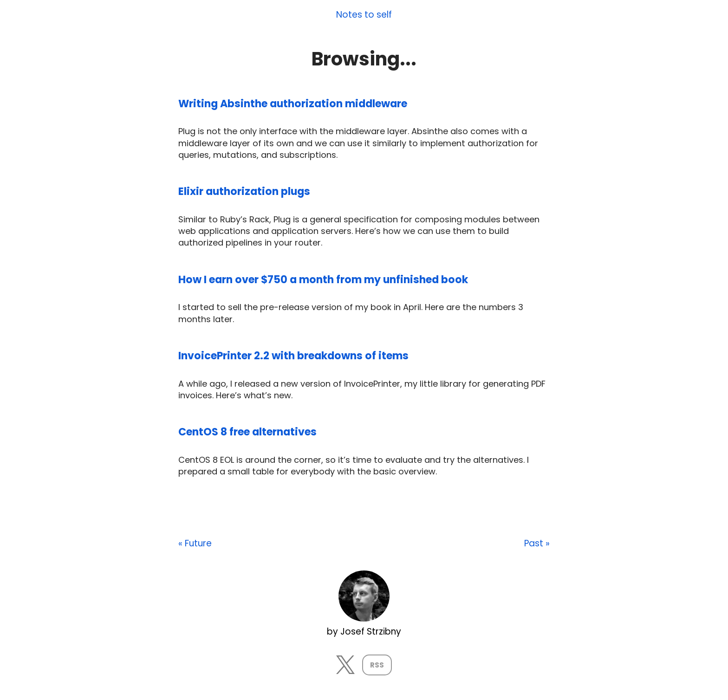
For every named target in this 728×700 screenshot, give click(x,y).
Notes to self (364, 15)
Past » (537, 544)
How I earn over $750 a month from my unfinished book (323, 280)
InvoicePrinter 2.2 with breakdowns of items (293, 356)
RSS (377, 665)
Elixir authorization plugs (244, 191)
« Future (195, 544)
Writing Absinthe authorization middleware (293, 104)
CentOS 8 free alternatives (247, 432)
